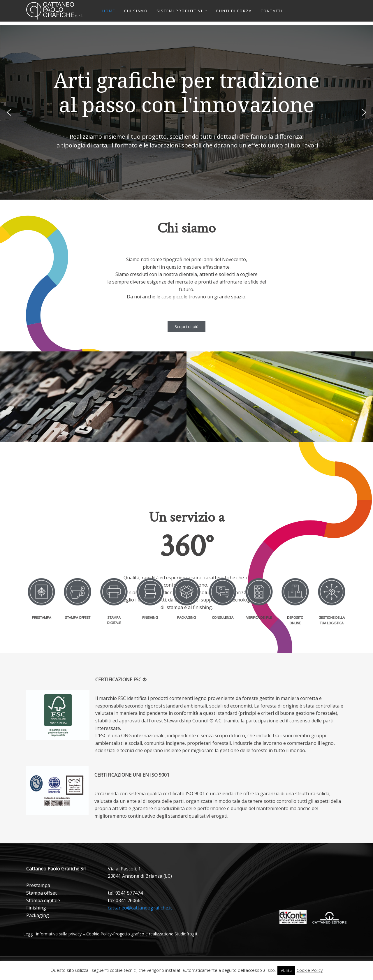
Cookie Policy (99, 934)
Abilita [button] (286, 970)
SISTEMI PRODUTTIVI (180, 11)
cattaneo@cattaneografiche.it (140, 908)
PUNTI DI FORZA (234, 11)
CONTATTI (271, 11)
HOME (109, 11)
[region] (186, 112)
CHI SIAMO (136, 11)
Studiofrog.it (186, 934)
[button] (9, 112)
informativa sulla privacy (59, 934)
